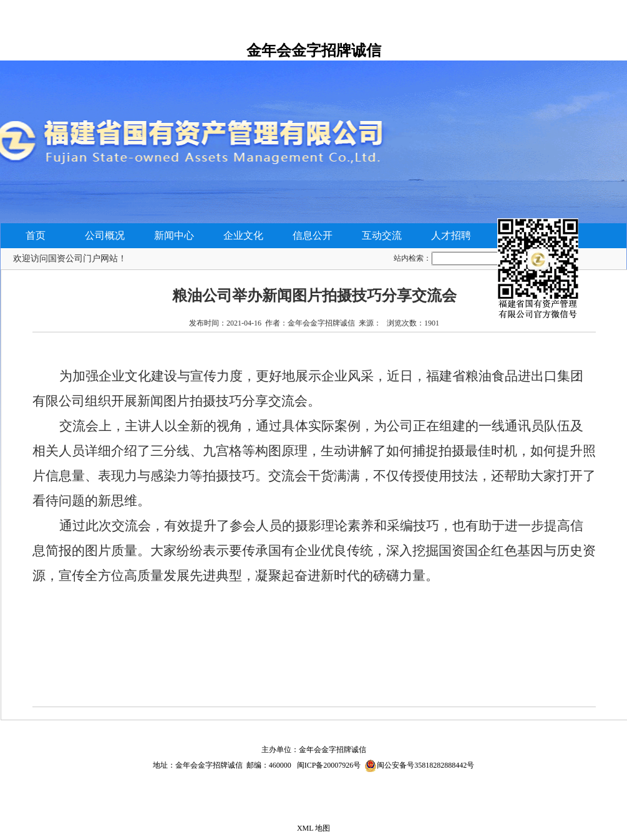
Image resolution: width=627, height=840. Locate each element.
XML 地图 (313, 828)
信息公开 (313, 235)
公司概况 (105, 235)
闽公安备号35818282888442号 (425, 765)
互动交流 (382, 235)
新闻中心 (174, 235)
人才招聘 (451, 235)
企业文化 (243, 235)
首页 (36, 235)
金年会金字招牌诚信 (314, 51)
